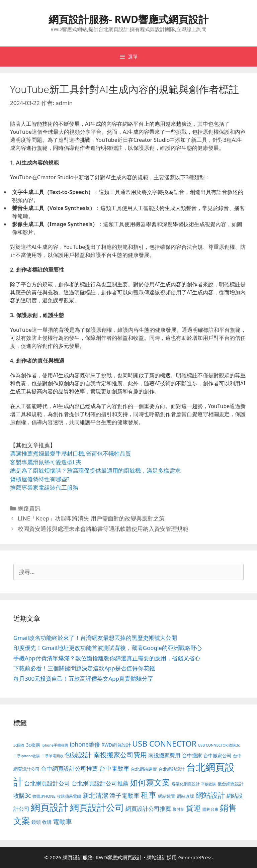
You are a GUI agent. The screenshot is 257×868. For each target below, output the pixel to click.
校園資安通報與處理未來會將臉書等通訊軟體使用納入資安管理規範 (103, 529)
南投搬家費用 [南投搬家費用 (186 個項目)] (164, 755)
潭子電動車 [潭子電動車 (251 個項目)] (124, 795)
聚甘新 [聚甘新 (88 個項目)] (179, 809)
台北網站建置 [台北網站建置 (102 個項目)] (144, 769)
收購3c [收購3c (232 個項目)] (22, 795)
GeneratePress (195, 857)
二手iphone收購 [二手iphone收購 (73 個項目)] (27, 756)
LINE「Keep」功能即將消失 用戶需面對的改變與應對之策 (91, 518)
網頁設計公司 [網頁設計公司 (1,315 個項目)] (97, 807)
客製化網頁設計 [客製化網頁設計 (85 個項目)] (186, 784)
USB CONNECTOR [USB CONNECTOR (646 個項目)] (164, 744)
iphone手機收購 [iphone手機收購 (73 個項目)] (55, 745)
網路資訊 (29, 508)
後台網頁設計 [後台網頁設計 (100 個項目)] (231, 784)
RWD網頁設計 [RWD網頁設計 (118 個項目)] (116, 745)
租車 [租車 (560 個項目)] (149, 795)
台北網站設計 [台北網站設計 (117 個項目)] (172, 769)
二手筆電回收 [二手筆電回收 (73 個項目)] (53, 756)
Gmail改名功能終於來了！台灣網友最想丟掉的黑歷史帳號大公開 (95, 638)
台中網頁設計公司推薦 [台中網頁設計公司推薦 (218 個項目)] (69, 768)
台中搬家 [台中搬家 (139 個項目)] (192, 755)
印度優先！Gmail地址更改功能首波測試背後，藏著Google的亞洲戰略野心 (108, 648)
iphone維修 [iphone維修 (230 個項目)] (85, 744)
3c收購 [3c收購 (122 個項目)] (33, 745)
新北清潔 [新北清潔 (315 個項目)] (95, 795)
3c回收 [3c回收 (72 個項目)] (19, 745)
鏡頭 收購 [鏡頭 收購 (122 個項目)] (41, 822)
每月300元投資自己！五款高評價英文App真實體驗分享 (83, 679)
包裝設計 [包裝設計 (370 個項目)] (78, 755)
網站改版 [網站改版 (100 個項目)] (185, 796)
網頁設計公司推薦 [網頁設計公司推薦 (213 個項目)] (148, 809)
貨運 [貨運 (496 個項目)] (193, 808)
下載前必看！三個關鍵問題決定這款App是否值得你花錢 (84, 668)
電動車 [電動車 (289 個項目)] (62, 821)
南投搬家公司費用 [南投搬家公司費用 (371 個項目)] (120, 755)
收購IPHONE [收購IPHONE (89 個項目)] (44, 796)
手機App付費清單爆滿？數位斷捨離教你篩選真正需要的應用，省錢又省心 (107, 658)
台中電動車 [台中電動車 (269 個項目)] (114, 768)
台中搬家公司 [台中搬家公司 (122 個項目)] (218, 755)
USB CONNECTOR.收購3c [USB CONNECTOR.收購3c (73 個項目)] (219, 745)
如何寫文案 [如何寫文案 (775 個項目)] (150, 782)
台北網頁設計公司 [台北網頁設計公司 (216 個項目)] (47, 783)
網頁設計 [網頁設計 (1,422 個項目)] (50, 807)
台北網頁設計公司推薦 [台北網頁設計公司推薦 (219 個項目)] (100, 783)
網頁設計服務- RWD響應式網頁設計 (128, 19)
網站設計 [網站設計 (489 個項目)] (210, 795)
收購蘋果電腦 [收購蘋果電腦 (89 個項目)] (69, 796)
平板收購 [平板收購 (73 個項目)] (208, 784)
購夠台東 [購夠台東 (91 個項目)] (210, 809)
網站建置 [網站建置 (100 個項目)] (167, 796)
